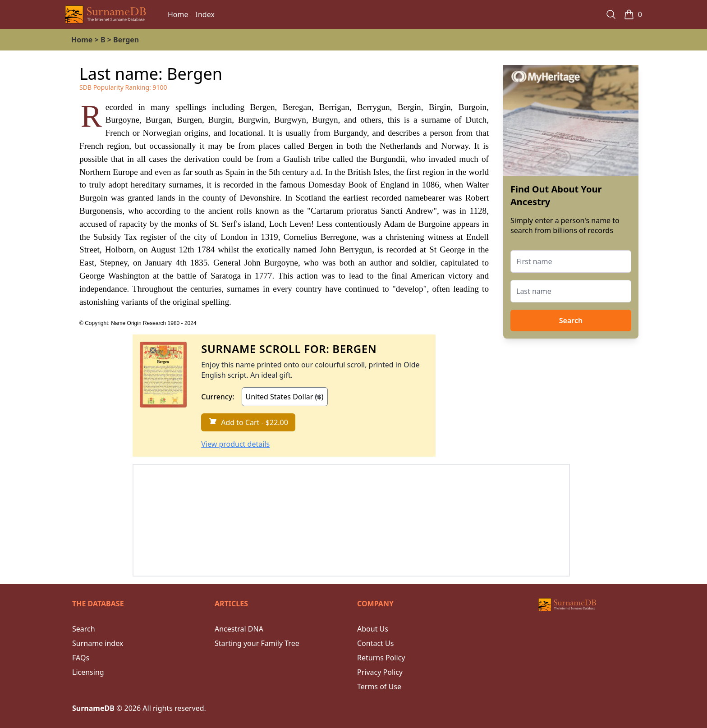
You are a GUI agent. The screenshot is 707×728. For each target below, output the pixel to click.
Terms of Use (379, 687)
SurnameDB (93, 708)
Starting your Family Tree (257, 643)
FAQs (81, 658)
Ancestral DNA (239, 629)
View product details (235, 444)
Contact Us (375, 643)
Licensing (88, 672)
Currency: (218, 397)
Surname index (98, 643)
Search (571, 321)
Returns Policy (381, 658)
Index (205, 14)
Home (178, 14)
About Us (373, 629)
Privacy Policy (380, 672)
